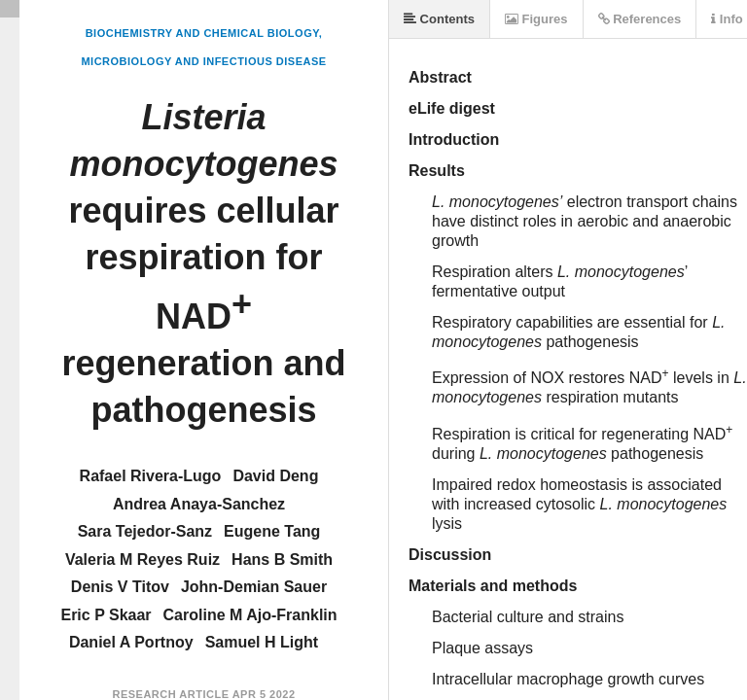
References (640, 19)
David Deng (275, 476)
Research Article (170, 694)
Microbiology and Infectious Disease (203, 61)
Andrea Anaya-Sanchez (199, 504)
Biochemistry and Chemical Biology (202, 33)
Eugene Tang (272, 531)
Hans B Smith (282, 560)
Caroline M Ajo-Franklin (250, 615)
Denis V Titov (120, 587)
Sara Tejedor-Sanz (145, 531)
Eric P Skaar (106, 615)
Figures (536, 19)
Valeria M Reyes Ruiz (142, 560)
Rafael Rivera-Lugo (151, 476)
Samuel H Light (262, 642)
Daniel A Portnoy (131, 642)
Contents (439, 19)
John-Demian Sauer (254, 587)
